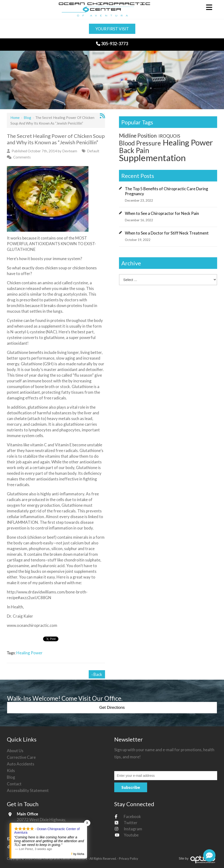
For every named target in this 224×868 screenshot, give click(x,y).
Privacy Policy (129, 859)
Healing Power (29, 653)
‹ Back (97, 674)
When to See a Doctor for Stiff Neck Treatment (167, 233)
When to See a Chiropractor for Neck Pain (162, 213)
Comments (22, 157)
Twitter (131, 823)
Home (15, 118)
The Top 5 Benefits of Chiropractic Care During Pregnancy (167, 191)
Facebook (132, 816)
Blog (27, 118)
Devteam (70, 151)
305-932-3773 (112, 44)
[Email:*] (166, 776)
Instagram (133, 829)
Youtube (131, 835)
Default (93, 151)
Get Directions (112, 708)
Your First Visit (112, 29)
